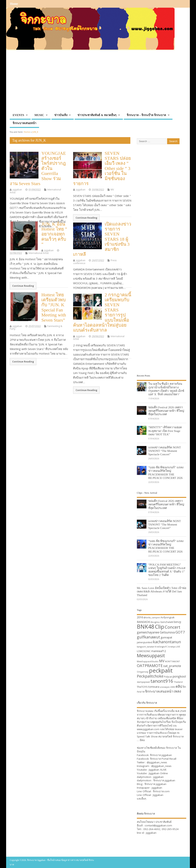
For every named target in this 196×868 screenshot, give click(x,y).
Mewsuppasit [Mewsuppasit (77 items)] (151, 655)
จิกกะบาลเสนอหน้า (24, 123)
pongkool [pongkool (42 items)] (179, 676)
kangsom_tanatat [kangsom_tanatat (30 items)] (145, 647)
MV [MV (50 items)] (162, 661)
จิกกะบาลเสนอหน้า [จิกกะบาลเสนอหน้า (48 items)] (159, 691)
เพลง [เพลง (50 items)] (177, 691)
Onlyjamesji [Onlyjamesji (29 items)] (143, 672)
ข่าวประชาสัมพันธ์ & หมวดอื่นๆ (97, 115)
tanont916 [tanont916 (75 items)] (162, 681)
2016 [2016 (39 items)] (140, 617)
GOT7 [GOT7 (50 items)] (180, 632)
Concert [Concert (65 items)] (173, 627)
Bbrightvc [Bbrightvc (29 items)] (155, 622)
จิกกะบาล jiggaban (161, 755)
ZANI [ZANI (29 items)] (173, 687)
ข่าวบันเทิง (61, 115)
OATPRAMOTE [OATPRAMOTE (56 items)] (150, 666)
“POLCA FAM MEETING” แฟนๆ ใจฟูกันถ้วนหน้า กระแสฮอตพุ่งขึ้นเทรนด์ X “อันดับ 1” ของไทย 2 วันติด (167, 570)
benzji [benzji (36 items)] (177, 622)
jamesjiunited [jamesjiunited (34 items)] (145, 642)
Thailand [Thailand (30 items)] (178, 682)
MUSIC (39, 115)
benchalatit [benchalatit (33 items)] (167, 622)
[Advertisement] (98, 83)
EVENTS (18, 115)
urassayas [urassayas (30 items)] (165, 687)
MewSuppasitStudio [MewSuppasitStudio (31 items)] (148, 661)
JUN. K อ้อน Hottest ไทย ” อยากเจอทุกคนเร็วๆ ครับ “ (54, 234)
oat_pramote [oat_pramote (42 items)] (172, 666)
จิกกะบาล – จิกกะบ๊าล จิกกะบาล (146, 115)
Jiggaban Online (158, 773)
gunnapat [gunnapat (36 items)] (166, 637)
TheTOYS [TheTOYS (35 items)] (142, 687)
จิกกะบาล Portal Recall (163, 759)
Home (14, 4)
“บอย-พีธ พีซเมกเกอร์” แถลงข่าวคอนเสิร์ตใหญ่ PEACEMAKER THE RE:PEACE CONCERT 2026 (166, 473)
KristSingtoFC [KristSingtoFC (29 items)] (161, 647)
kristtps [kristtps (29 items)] (172, 647)
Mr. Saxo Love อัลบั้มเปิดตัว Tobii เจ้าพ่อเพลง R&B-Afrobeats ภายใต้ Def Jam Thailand (162, 591)
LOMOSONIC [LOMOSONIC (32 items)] (144, 651)
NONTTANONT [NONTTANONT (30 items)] (172, 661)
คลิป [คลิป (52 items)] (179, 686)
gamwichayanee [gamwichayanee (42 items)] (148, 632)
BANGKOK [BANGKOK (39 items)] (143, 622)
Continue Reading (86, 218)
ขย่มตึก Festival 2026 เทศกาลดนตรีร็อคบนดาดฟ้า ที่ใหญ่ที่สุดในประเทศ (166, 411)
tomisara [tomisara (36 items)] (154, 687)
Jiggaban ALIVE (158, 770)
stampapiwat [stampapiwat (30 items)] (143, 682)
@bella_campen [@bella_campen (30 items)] (152, 617)
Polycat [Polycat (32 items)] (168, 677)
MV (112, 190)
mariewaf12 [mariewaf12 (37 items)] (159, 651)
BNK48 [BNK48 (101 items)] (146, 627)
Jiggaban (158, 795)
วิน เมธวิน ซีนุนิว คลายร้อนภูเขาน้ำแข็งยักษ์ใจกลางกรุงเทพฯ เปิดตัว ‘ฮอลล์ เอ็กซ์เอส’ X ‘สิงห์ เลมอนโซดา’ (166, 389)
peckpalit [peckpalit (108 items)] (161, 670)
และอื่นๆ (141, 799)
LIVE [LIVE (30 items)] (178, 647)
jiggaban (17, 190)
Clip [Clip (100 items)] (160, 627)
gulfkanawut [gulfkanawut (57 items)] (148, 637)
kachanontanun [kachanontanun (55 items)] (167, 642)
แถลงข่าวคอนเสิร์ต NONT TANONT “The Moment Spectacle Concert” (165, 451)
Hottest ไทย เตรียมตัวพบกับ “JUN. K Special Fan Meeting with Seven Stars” (54, 307)
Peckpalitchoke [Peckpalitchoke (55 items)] (150, 676)
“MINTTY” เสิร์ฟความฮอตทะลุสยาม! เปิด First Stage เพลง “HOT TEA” (165, 431)
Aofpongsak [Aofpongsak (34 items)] (168, 617)
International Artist (39, 253)
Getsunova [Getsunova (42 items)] (167, 632)
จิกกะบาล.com (161, 791)
